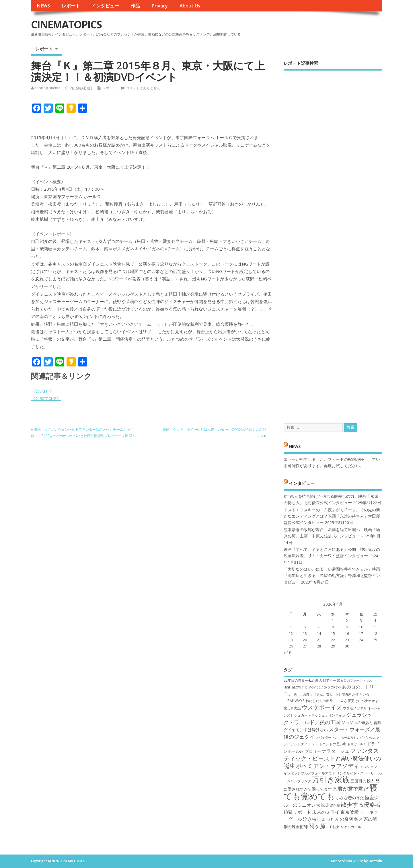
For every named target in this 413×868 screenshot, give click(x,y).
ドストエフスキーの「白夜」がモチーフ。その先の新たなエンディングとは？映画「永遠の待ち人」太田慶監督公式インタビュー (332, 516)
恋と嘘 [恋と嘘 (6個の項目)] (335, 805)
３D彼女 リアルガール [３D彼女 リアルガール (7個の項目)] (344, 827)
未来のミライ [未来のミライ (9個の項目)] (326, 812)
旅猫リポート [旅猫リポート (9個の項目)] (297, 812)
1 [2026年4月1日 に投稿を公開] (333, 621)
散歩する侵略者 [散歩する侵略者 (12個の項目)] (361, 804)
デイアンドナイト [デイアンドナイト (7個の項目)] (297, 744)
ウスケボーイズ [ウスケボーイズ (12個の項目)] (322, 707)
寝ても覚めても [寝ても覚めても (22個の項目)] (331, 792)
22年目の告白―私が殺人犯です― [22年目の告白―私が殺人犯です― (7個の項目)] (310, 680)
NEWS (43, 6)
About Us (190, 6)
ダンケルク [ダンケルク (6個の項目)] (372, 738)
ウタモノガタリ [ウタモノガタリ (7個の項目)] (355, 708)
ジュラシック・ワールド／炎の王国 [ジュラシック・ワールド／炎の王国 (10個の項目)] (328, 718)
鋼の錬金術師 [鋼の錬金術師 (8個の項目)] (296, 827)
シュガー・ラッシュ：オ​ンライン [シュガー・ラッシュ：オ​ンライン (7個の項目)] (320, 715)
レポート (71, 6)
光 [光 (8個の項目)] (335, 789)
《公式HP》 (43, 391)
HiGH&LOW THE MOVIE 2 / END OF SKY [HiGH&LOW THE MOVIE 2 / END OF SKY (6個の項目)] (312, 687)
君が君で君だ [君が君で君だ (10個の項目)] (353, 789)
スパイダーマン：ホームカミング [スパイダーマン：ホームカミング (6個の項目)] (339, 738)
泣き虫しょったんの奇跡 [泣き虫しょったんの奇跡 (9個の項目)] (328, 819)
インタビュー (105, 6)
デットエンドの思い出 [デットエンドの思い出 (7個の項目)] (329, 744)
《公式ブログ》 (46, 398)
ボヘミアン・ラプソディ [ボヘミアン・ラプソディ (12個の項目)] (328, 766)
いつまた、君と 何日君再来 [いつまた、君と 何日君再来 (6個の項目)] (331, 694)
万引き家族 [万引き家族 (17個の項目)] (331, 780)
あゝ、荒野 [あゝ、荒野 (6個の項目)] (302, 694)
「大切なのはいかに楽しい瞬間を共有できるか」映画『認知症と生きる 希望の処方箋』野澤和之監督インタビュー (332, 576)
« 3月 (288, 653)
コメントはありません (143, 88)
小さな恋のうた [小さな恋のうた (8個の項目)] (350, 798)
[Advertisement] (333, 242)
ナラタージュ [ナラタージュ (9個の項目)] (336, 751)
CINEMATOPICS (66, 25)
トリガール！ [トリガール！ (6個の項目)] (357, 744)
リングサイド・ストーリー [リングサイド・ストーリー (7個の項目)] (357, 773)
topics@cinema (48, 88)
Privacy (160, 6)
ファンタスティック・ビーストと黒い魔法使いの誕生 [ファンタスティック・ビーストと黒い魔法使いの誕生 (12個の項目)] (332, 758)
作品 (135, 6)
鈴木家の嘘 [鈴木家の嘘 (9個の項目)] (366, 819)
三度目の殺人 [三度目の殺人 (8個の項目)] (363, 781)
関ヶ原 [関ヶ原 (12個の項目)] (317, 826)
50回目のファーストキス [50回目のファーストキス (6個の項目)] (354, 680)
